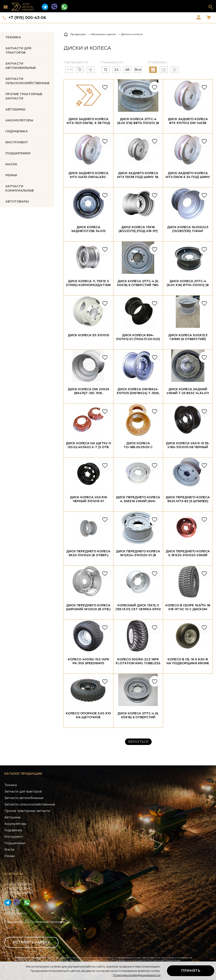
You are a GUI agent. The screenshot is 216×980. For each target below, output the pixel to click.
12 (106, 70)
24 (116, 70)
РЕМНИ (11, 175)
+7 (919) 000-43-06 (27, 18)
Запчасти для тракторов (18, 50)
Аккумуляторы (15, 824)
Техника (13, 37)
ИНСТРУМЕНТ (17, 142)
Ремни (9, 856)
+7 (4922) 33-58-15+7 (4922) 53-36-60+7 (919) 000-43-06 (19, 889)
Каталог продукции (23, 774)
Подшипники (15, 843)
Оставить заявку (31, 942)
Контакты (14, 874)
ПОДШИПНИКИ (18, 153)
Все (138, 70)
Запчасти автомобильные (21, 66)
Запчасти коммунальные (20, 188)
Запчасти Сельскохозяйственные (28, 81)
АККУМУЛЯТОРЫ (19, 120)
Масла (9, 850)
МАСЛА (11, 164)
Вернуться (138, 742)
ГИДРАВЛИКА (17, 131)
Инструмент (14, 837)
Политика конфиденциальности (137, 975)
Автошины (15, 109)
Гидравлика (13, 830)
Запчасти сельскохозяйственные (30, 804)
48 (127, 70)
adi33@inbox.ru (16, 913)
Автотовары (17, 201)
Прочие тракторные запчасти (24, 96)
